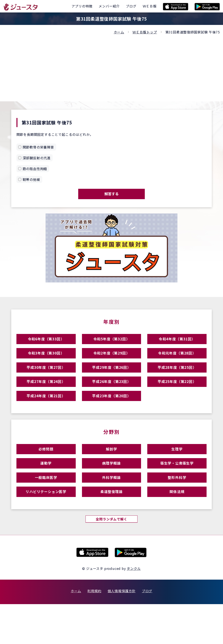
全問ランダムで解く (111, 558)
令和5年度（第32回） (111, 345)
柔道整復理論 (112, 528)
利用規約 (94, 631)
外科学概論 (111, 510)
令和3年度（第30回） (46, 363)
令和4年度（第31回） (177, 345)
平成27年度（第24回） (46, 399)
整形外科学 (177, 510)
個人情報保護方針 (121, 631)
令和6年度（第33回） (46, 345)
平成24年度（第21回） (46, 417)
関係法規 (177, 528)
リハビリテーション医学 (46, 528)
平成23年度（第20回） (111, 417)
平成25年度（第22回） (177, 399)
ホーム (119, 32)
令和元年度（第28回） (177, 363)
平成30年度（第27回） (46, 381)
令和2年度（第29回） (111, 363)
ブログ (147, 631)
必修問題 (46, 474)
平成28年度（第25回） (177, 381)
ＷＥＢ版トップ (145, 32)
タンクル (134, 608)
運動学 (46, 492)
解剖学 (111, 474)
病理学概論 (111, 492)
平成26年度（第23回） (111, 399)
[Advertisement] (111, 66)
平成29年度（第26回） (111, 381)
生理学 (177, 474)
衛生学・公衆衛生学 (177, 492)
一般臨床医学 (46, 510)
